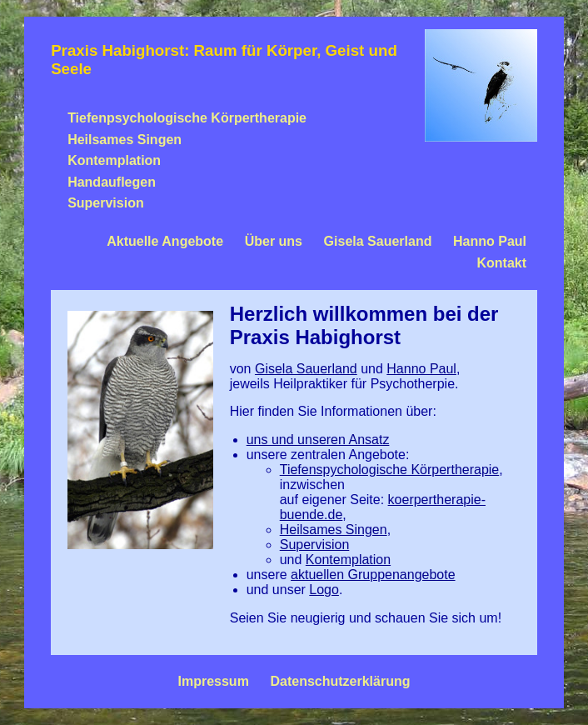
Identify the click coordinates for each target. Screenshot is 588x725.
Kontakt (502, 263)
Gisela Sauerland (378, 241)
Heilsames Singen (125, 140)
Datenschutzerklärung (340, 681)
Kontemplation (114, 160)
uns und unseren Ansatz (318, 440)
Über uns (274, 241)
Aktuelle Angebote (165, 241)
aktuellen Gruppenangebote (373, 575)
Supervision (106, 203)
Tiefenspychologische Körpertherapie (390, 470)
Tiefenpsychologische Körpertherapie (187, 118)
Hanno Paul (490, 241)
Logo (324, 590)
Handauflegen (112, 182)
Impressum (213, 681)
